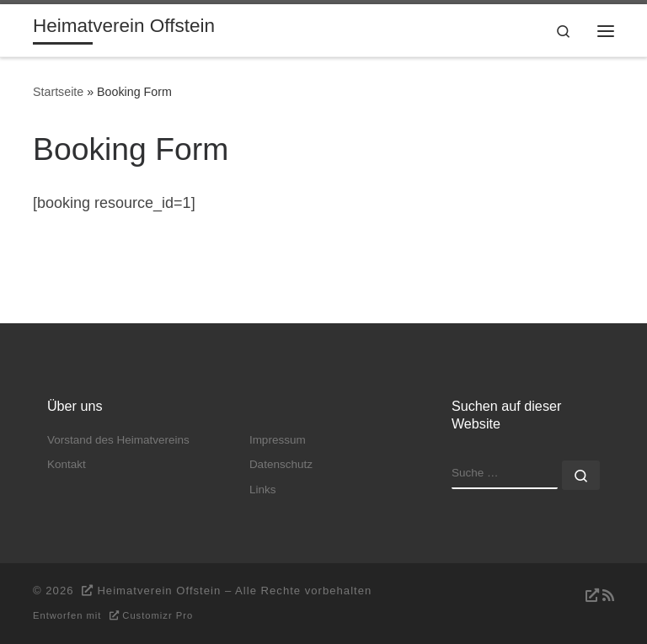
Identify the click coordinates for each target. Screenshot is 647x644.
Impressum (278, 440)
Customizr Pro (158, 615)
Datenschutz (281, 464)
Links (263, 490)
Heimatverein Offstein (159, 591)
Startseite (58, 92)
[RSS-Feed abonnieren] (598, 596)
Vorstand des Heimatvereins (118, 440)
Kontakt (67, 464)
